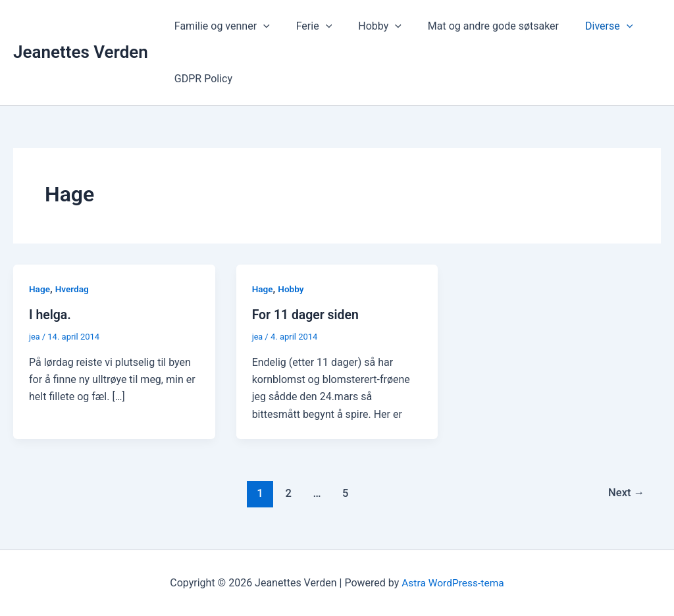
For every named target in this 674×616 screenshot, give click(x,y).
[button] (261, 26)
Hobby (367, 26)
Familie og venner (220, 26)
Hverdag (73, 289)
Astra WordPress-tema (453, 583)
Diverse (585, 26)
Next (626, 493)
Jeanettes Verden (81, 52)
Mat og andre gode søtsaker (475, 26)
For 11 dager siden (307, 315)
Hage (40, 289)
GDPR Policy (201, 79)
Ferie (306, 26)
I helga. (51, 315)
